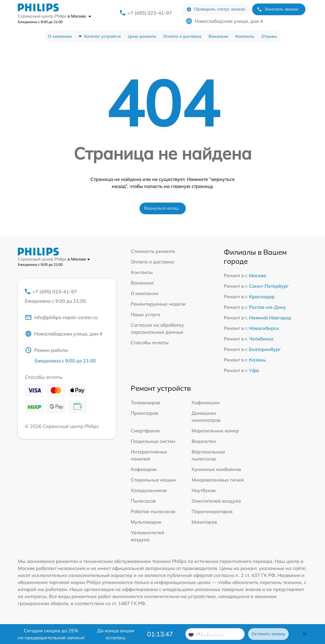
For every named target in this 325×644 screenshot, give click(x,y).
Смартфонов (145, 431)
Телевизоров (145, 402)
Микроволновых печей (218, 480)
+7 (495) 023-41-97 (150, 13)
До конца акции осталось (116, 634)
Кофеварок (144, 469)
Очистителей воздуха (216, 501)
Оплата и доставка (182, 36)
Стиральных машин (153, 480)
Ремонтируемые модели (158, 304)
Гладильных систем (153, 441)
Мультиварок (146, 522)
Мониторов (204, 522)
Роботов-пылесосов (153, 511)
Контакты (245, 36)
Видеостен (204, 441)
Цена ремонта (142, 36)
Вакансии (218, 36)
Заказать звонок (278, 9)
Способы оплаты (150, 342)
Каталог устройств (102, 36)
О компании (60, 36)
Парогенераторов (212, 511)
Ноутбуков (204, 490)
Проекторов (144, 413)
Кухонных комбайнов (216, 469)
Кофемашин (206, 402)
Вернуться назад (161, 208)
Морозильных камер (215, 431)
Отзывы (269, 36)
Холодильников (149, 490)
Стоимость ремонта (153, 251)
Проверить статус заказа (216, 9)
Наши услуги (146, 314)
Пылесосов (143, 501)
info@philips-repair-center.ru (61, 317)
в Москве (79, 16)
